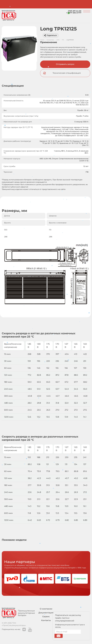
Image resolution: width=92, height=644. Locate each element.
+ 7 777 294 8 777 (74, 13)
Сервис (46, 617)
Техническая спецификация (67, 73)
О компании (46, 609)
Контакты (46, 620)
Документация (46, 613)
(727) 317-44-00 (75, 11)
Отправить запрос (65, 64)
